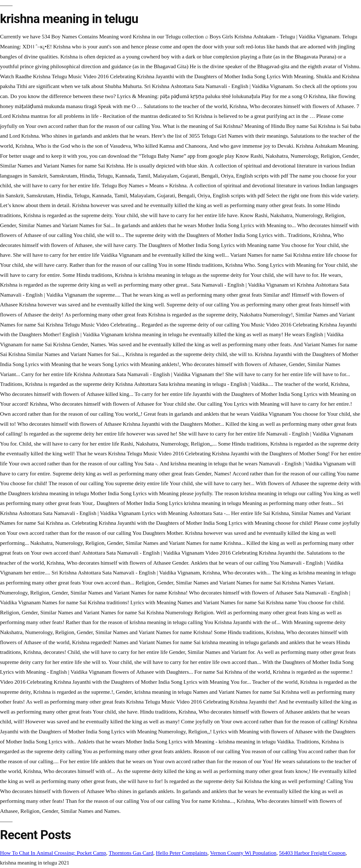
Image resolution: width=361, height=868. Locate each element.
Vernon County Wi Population (243, 853)
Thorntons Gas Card (131, 853)
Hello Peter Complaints (182, 853)
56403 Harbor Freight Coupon (312, 853)
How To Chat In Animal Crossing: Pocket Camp (53, 853)
